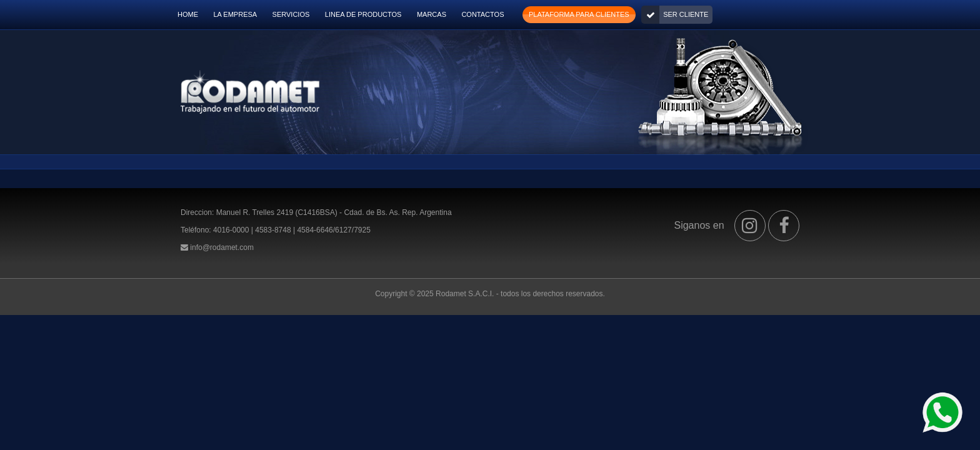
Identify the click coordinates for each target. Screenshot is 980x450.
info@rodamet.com (222, 247)
